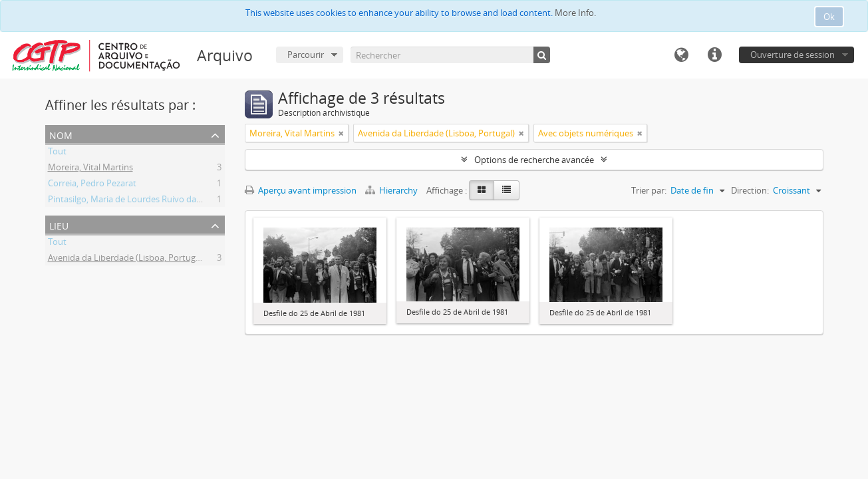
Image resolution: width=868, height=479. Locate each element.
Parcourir (306, 55)
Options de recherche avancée (534, 160)
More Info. (575, 13)
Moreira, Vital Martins (90, 169)
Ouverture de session (793, 55)
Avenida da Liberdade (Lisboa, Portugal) (126, 259)
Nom (61, 134)
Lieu (59, 225)
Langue (681, 55)
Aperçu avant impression (301, 190)
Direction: (750, 190)
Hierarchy (392, 190)
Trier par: (649, 190)
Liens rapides (714, 55)
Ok (829, 17)
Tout (57, 153)
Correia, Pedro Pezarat (92, 185)
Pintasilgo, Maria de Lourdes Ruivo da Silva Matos (146, 201)
